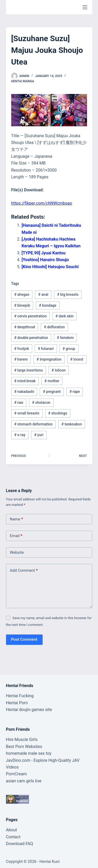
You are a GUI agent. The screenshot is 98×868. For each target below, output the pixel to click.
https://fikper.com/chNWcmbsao (42, 203)
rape (75, 392)
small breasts (27, 413)
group (69, 349)
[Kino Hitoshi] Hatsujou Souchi (50, 267)
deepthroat (25, 327)
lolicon (59, 370)
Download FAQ (20, 844)
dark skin (65, 316)
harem (21, 359)
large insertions (28, 370)
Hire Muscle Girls (22, 740)
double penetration (31, 338)
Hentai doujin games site (29, 710)
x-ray (20, 435)
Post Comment (24, 639)
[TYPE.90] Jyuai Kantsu (44, 253)
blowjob (22, 305)
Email (16, 536)
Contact (13, 837)
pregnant (52, 392)
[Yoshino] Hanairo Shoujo (45, 260)
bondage (48, 305)
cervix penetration (30, 316)
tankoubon (72, 424)
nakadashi (24, 392)
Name (17, 519)
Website (17, 552)
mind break (25, 381)
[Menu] (85, 7)
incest (77, 359)
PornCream (16, 774)
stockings (58, 413)
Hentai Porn (17, 703)
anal (43, 294)
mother (52, 381)
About (12, 830)
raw (19, 402)
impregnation (49, 359)
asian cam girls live (24, 781)
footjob (22, 349)
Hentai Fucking (20, 696)
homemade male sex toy (29, 753)
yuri (39, 435)
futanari (46, 349)
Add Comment (24, 571)
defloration (54, 327)
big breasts (68, 294)
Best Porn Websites (24, 747)
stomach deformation (33, 424)
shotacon (41, 402)
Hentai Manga (23, 81)
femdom (65, 338)
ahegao (22, 294)
